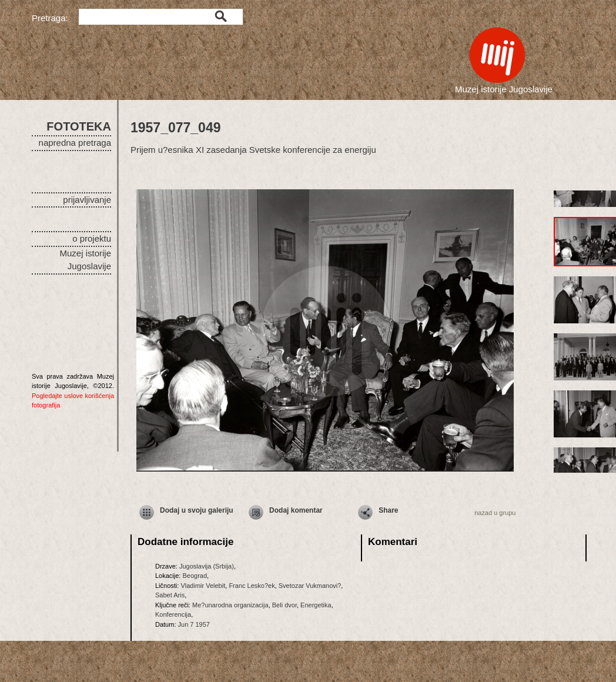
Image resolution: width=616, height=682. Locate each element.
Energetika (316, 605)
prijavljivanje (87, 200)
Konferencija (173, 614)
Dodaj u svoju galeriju (197, 510)
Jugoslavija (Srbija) (207, 566)
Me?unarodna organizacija (230, 605)
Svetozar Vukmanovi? (310, 586)
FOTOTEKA (79, 126)
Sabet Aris (170, 595)
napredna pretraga (75, 143)
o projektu (92, 238)
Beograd (195, 576)
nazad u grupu (495, 513)
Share (388, 510)
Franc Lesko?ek (252, 586)
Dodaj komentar (296, 510)
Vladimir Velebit (203, 586)
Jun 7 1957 (194, 624)
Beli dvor (284, 605)
